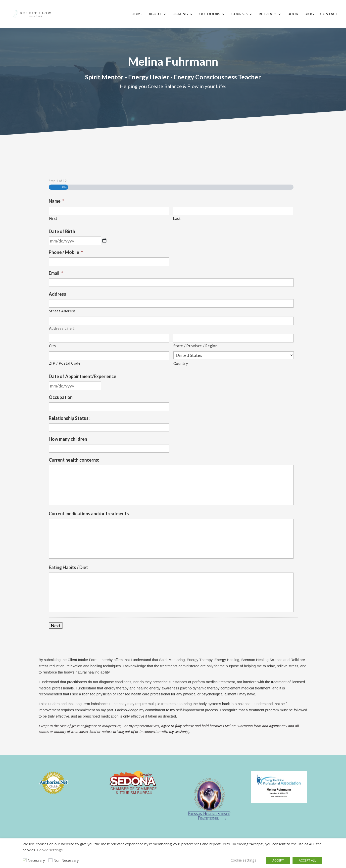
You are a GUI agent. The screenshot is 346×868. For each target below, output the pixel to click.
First (53, 218)
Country (181, 363)
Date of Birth (62, 231)
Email (56, 273)
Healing (180, 14)
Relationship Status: (69, 418)
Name (56, 201)
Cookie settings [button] (50, 850)
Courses (239, 14)
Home (137, 14)
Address (57, 294)
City (53, 346)
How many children (68, 439)
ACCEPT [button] (278, 860)
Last (177, 218)
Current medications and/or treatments (89, 514)
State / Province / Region (196, 346)
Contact (329, 14)
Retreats (268, 14)
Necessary (36, 860)
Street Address (62, 311)
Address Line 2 (62, 328)
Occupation (61, 397)
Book (293, 14)
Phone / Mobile (66, 252)
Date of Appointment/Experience (82, 376)
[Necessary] (25, 860)
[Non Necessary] (50, 860)
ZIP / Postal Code (65, 363)
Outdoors (210, 14)
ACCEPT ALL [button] (307, 860)
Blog (309, 14)
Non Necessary (66, 860)
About (155, 14)
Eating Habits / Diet (68, 567)
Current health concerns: (74, 460)
